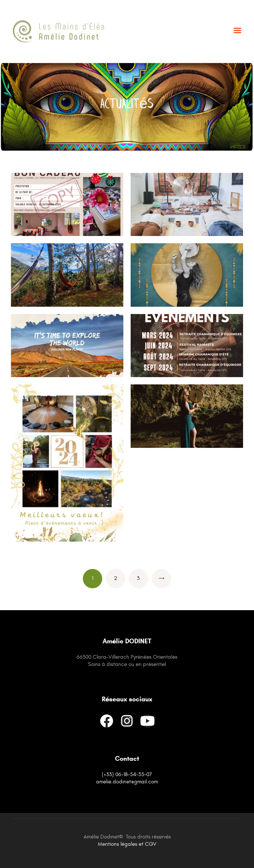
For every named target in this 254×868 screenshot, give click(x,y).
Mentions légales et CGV (127, 844)
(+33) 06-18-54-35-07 (127, 774)
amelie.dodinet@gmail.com (127, 782)
